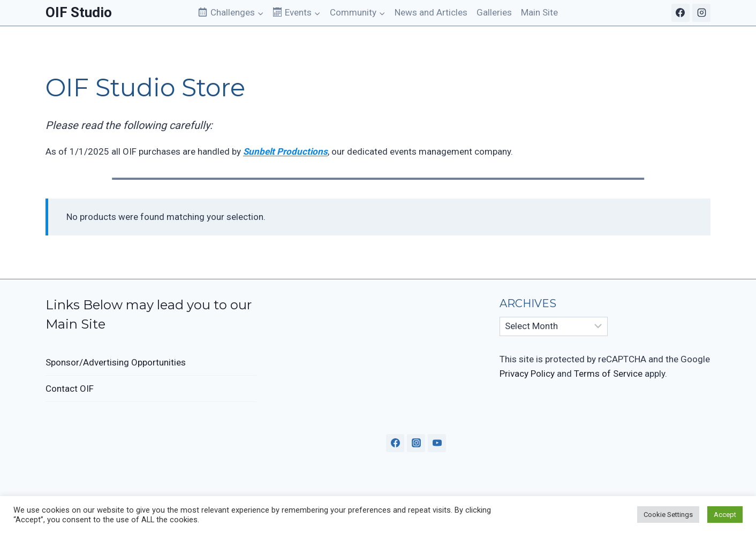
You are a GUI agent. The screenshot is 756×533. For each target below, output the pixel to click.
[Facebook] (681, 13)
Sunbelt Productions (285, 151)
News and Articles (431, 12)
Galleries (494, 12)
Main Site (539, 12)
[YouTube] (437, 443)
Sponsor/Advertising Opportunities (116, 362)
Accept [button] (725, 515)
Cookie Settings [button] (668, 515)
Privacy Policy (527, 374)
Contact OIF (70, 389)
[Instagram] (701, 13)
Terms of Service (608, 374)
